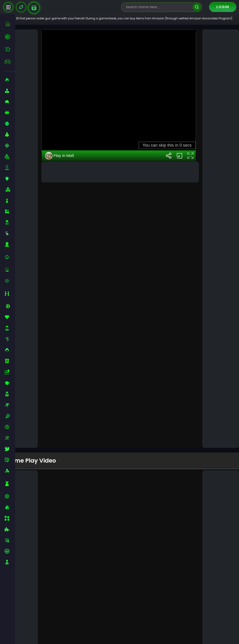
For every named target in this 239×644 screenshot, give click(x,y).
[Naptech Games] (21, 7)
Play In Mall (72, 422)
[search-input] (158, 7)
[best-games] (10, 37)
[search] (197, 7)
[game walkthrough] (34, 8)
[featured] (10, 49)
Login (223, 7)
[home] (10, 24)
